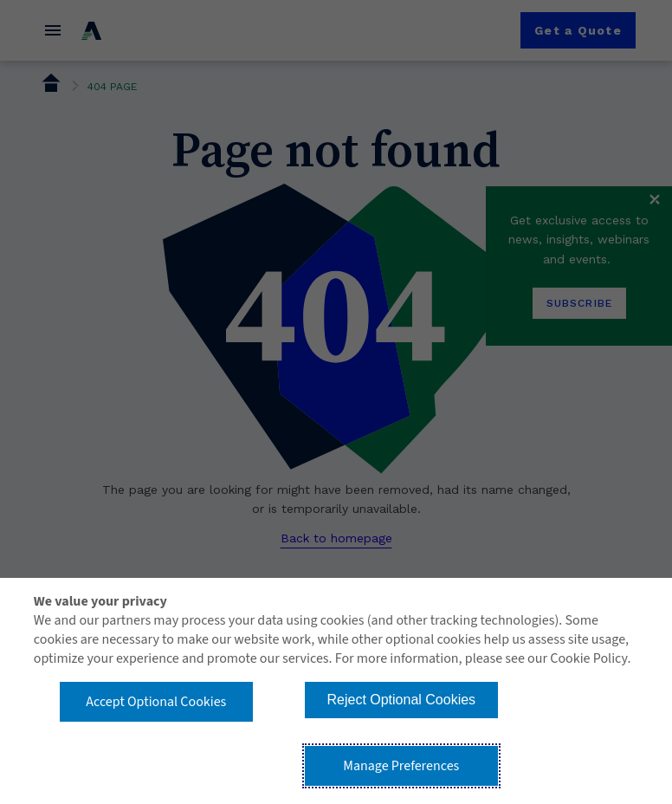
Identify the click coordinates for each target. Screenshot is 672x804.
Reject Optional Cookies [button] (401, 700)
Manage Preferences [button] (401, 766)
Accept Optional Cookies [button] (156, 702)
